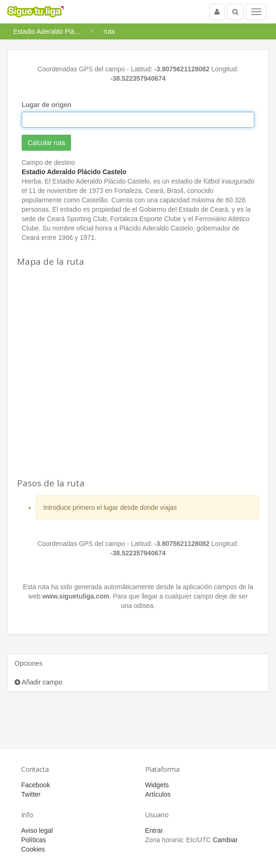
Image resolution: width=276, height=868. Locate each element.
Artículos (158, 794)
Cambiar (225, 840)
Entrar (154, 830)
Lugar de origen (47, 105)
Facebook (35, 785)
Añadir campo (39, 682)
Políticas (34, 840)
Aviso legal (37, 830)
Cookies (33, 849)
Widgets (157, 785)
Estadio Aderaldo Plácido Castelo (74, 172)
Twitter (31, 794)
